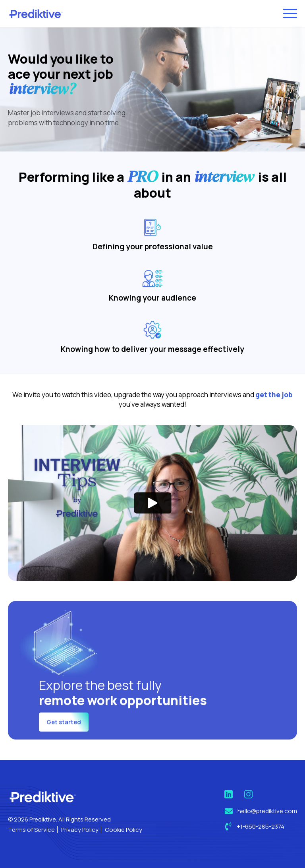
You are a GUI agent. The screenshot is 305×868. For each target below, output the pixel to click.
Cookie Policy (124, 830)
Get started (64, 742)
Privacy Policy (80, 830)
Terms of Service (31, 830)
